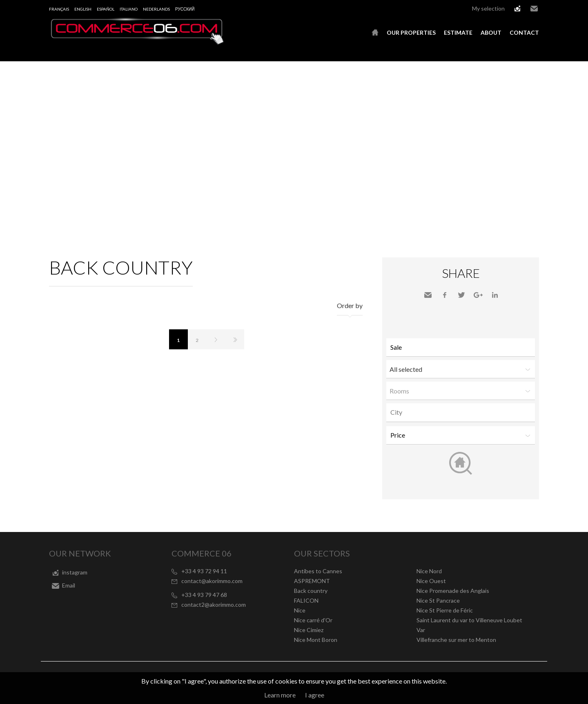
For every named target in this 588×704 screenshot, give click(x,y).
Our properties (411, 32)
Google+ (478, 295)
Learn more (280, 695)
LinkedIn (495, 295)
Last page (235, 339)
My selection (488, 8)
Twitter (461, 295)
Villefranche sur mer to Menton (456, 640)
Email (534, 9)
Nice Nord (429, 571)
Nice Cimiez (309, 630)
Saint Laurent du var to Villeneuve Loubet (469, 620)
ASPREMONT (312, 581)
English (83, 9)
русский (185, 9)
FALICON (306, 600)
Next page (216, 339)
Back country (311, 591)
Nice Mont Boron (316, 640)
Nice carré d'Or (313, 620)
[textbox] (463, 412)
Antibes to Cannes (318, 571)
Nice (300, 610)
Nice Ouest (431, 581)
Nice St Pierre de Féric (445, 610)
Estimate (458, 32)
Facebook (445, 295)
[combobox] (461, 412)
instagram (517, 9)
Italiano (129, 9)
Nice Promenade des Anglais (453, 591)
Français (59, 9)
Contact (524, 32)
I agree (315, 695)
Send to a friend (428, 295)
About (491, 32)
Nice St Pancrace (438, 600)
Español (106, 9)
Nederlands (156, 9)
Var (421, 630)
